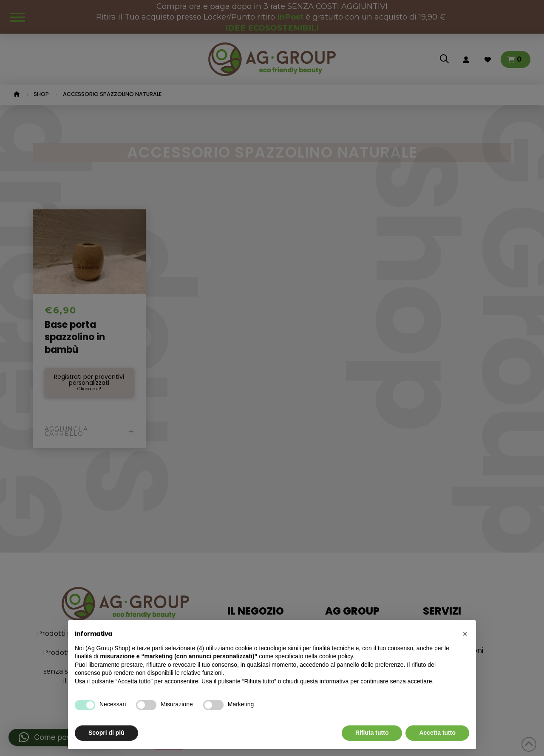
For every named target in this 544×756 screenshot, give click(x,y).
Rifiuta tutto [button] (372, 733)
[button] (465, 634)
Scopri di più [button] (106, 733)
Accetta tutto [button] (437, 733)
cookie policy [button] (336, 656)
